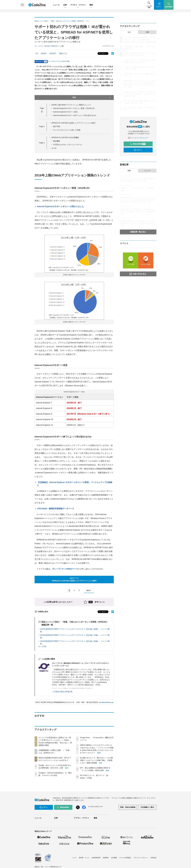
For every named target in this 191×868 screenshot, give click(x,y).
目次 (92, 97)
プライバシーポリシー (141, 858)
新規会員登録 (138, 144)
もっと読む (43, 646)
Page (42, 126)
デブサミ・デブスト (78, 5)
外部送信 (153, 858)
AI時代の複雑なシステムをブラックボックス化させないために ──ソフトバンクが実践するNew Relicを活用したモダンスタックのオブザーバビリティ (138, 200)
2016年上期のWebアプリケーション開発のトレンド (71, 105)
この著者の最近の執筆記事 (62, 692)
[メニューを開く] (22, 5)
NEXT (89, 591)
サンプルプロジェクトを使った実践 (67, 130)
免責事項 (106, 858)
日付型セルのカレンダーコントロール (68, 145)
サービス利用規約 (125, 858)
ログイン (138, 150)
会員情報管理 (96, 858)
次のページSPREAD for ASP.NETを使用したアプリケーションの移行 (74, 579)
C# (37, 53)
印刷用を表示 (41, 612)
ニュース (56, 5)
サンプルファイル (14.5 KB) (59, 61)
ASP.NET (53, 53)
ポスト (102, 54)
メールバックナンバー (138, 138)
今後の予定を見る (138, 274)
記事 (65, 5)
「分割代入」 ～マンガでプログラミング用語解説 (137, 188)
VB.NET (44, 53)
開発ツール (63, 53)
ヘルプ (74, 858)
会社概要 (114, 858)
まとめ (54, 148)
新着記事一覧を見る (138, 232)
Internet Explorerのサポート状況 (65, 112)
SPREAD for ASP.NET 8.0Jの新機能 (65, 137)
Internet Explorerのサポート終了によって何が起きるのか (75, 115)
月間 (147, 32)
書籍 (91, 5)
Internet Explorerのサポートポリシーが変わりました (60, 206)
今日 (129, 32)
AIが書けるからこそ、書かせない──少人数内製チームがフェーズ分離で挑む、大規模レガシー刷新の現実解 (96, 760)
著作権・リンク (84, 858)
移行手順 (57, 126)
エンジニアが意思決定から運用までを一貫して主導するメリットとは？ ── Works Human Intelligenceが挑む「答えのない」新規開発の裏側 (140, 40)
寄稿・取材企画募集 (128, 807)
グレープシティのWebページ (65, 569)
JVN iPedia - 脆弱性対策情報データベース (56, 509)
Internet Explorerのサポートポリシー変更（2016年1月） (75, 108)
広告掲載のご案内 (147, 807)
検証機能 (57, 141)
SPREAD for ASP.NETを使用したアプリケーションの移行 (74, 123)
